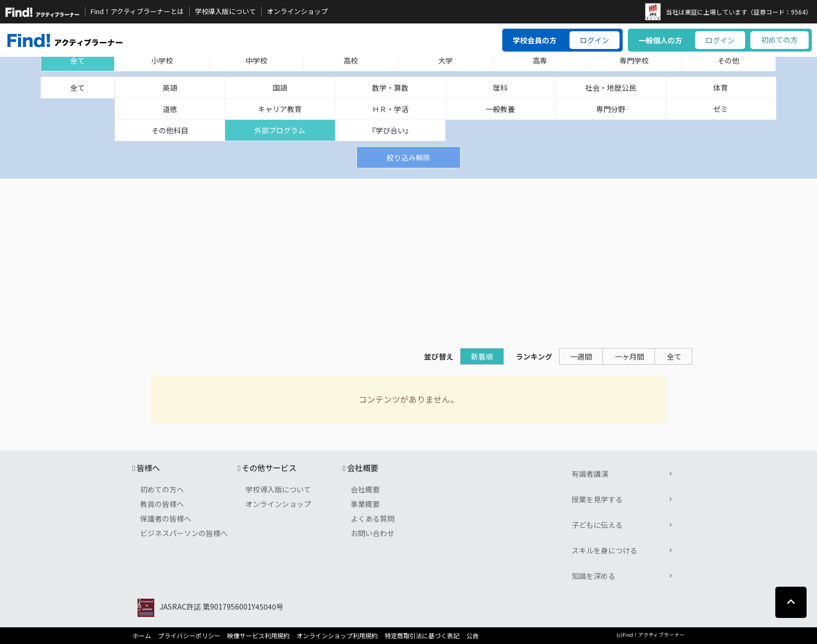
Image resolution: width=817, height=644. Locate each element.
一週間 (581, 356)
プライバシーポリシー (189, 636)
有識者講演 (590, 474)
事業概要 (365, 504)
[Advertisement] (408, 257)
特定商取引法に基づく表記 (422, 636)
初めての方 (779, 40)
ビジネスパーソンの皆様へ (184, 533)
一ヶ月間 (629, 356)
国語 (280, 88)
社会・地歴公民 (611, 88)
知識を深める (593, 576)
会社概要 (365, 489)
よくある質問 (373, 518)
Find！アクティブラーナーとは (137, 11)
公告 (473, 636)
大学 (445, 60)
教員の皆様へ (162, 504)
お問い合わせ (373, 533)
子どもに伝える (597, 525)
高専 (540, 60)
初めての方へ (162, 489)
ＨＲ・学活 (390, 109)
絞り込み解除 (408, 157)
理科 (500, 88)
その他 (728, 60)
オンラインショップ (297, 11)
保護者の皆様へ (166, 518)
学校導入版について (225, 11)
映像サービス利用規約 (258, 636)
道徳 (170, 109)
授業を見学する (597, 499)
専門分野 (611, 109)
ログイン (595, 40)
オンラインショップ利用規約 (337, 636)
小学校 (162, 60)
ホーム (142, 636)
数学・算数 (390, 88)
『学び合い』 (390, 130)
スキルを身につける (604, 550)
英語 (170, 88)
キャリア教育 (280, 109)
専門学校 (634, 60)
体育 (721, 88)
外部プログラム (280, 130)
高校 (351, 60)
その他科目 (170, 130)
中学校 (256, 60)
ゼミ (721, 109)
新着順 (482, 356)
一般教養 (500, 109)
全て (78, 60)
